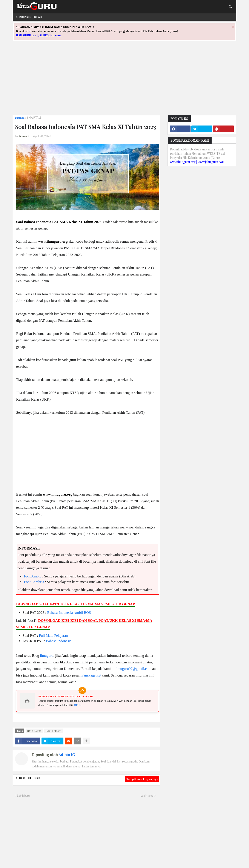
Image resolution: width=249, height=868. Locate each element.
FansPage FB (91, 675)
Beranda (20, 118)
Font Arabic (33, 576)
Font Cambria (34, 582)
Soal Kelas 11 (54, 731)
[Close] (233, 27)
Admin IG (67, 755)
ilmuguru (47, 656)
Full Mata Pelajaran (53, 636)
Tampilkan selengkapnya (142, 779)
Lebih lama (147, 796)
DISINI (78, 705)
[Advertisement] (124, 82)
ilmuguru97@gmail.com (133, 669)
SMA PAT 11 (34, 118)
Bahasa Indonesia (60, 613)
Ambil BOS (82, 613)
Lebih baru (23, 796)
